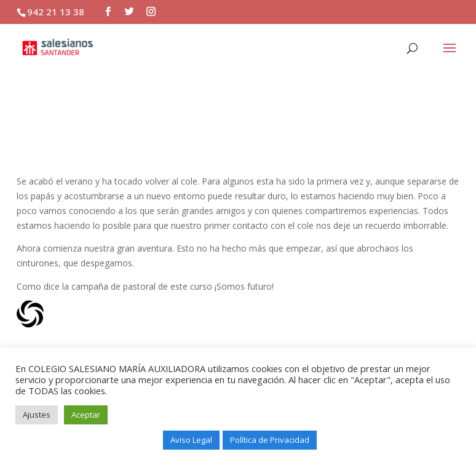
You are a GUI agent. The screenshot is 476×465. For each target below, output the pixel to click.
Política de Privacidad (270, 440)
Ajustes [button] (37, 415)
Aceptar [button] (86, 415)
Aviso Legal (191, 440)
